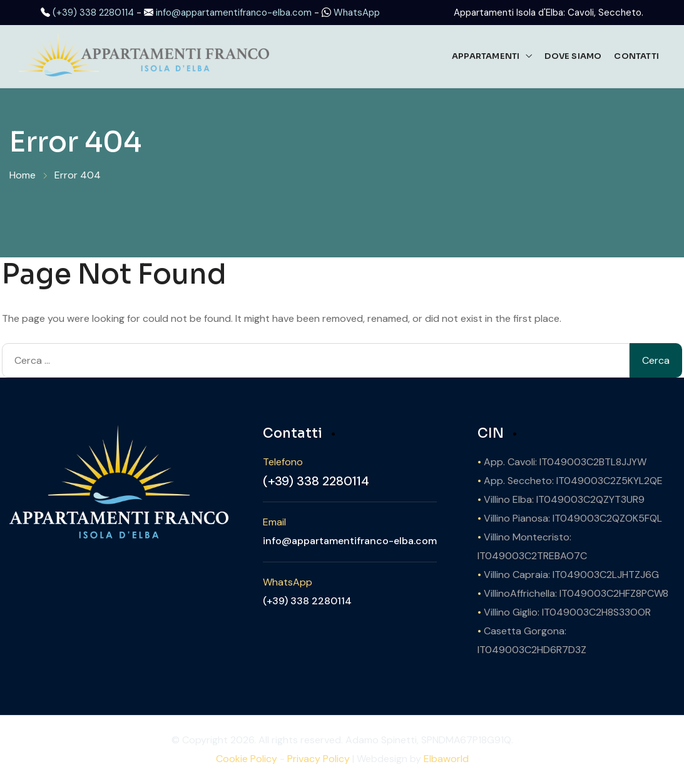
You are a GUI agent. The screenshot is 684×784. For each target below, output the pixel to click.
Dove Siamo (573, 56)
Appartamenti (486, 56)
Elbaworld (446, 759)
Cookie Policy (247, 759)
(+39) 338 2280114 (93, 13)
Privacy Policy (319, 759)
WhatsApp (357, 13)
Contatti (636, 56)
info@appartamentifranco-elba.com (234, 13)
